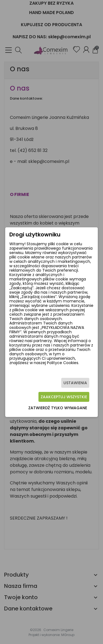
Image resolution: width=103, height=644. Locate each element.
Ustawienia (75, 383)
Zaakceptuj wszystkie (64, 397)
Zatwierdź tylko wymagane (58, 408)
